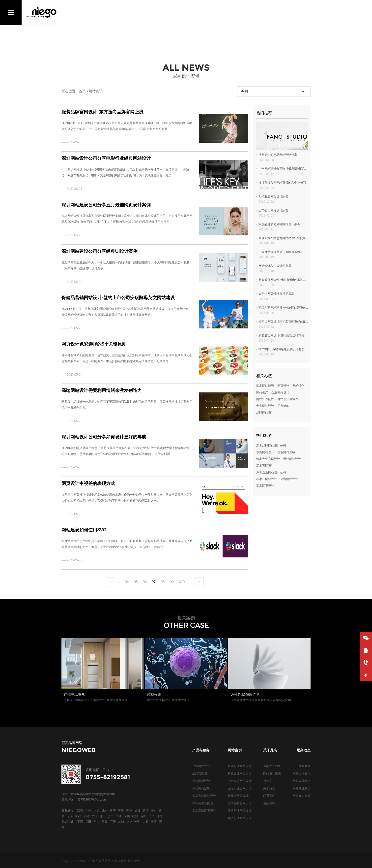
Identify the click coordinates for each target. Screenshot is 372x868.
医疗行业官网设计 (240, 788)
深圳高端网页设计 (204, 810)
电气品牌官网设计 (240, 803)
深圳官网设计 (265, 465)
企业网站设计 (280, 392)
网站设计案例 (272, 773)
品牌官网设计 (201, 773)
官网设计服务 (272, 766)
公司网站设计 (289, 479)
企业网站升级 (286, 452)
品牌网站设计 (265, 412)
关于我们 (269, 788)
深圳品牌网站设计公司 (271, 445)
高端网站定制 (201, 788)
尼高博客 (269, 803)
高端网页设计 (201, 781)
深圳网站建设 (265, 386)
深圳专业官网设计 (268, 459)
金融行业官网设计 (240, 766)
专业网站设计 (265, 406)
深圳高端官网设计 (204, 803)
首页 (82, 91)
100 (182, 582)
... (119, 582)
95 (136, 582)
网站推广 (262, 392)
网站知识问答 (265, 399)
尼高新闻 (283, 406)
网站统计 (134, 861)
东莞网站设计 (265, 452)
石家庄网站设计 (267, 479)
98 (163, 582)
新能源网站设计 (238, 796)
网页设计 (283, 386)
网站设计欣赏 (302, 781)
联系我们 (269, 796)
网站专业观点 (302, 788)
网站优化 (298, 386)
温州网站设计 (292, 459)
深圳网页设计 (265, 485)
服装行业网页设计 (240, 810)
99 (172, 582)
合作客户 (269, 781)
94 (127, 582)
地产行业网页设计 (240, 818)
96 (145, 582)
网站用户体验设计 (289, 399)
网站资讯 (96, 91)
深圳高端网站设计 (204, 796)
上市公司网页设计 (240, 781)
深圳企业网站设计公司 (271, 472)
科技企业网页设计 (240, 773)
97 (154, 582)
